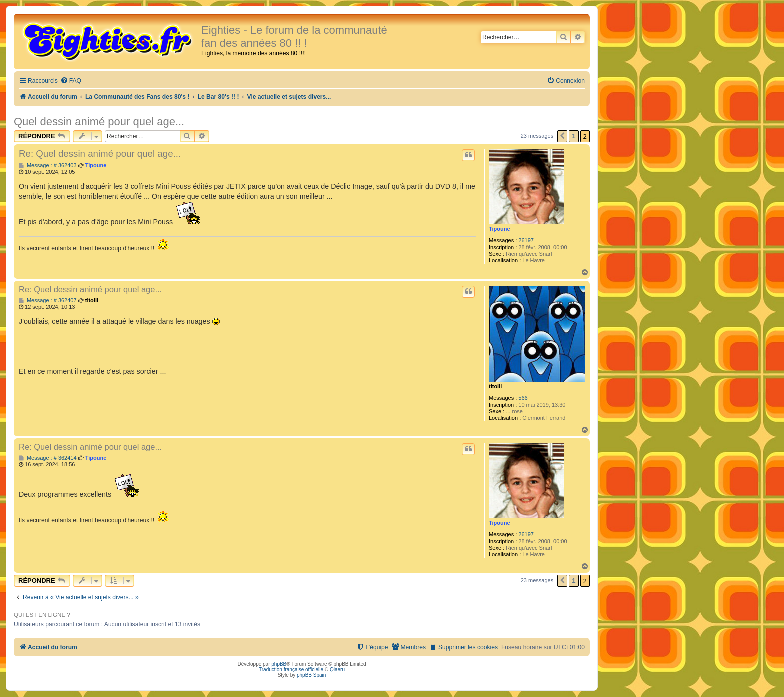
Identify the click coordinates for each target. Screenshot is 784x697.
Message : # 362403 (48, 166)
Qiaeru (337, 670)
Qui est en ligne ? (42, 615)
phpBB (279, 664)
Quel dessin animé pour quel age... (99, 122)
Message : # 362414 (48, 458)
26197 (526, 240)
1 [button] (574, 136)
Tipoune (500, 229)
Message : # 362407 (48, 301)
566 (523, 398)
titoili (495, 386)
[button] (562, 136)
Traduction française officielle (291, 670)
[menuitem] (71, 81)
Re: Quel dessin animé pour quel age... (100, 154)
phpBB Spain (311, 675)
